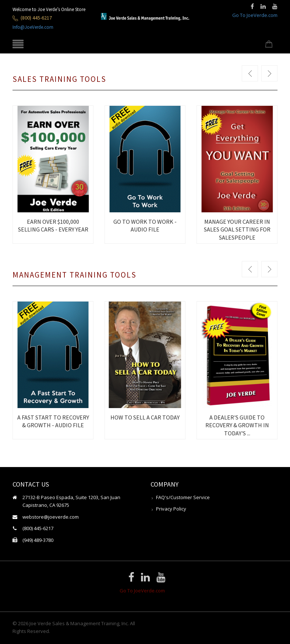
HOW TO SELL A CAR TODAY (145, 417)
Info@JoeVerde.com (33, 27)
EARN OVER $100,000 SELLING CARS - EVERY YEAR (53, 225)
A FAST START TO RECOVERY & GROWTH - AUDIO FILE (53, 421)
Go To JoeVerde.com (255, 15)
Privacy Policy (171, 509)
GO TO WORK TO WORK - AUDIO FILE (145, 225)
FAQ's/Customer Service (183, 497)
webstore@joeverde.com (51, 517)
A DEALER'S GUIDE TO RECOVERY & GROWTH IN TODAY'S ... (237, 425)
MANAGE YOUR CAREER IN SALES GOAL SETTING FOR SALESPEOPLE (237, 229)
